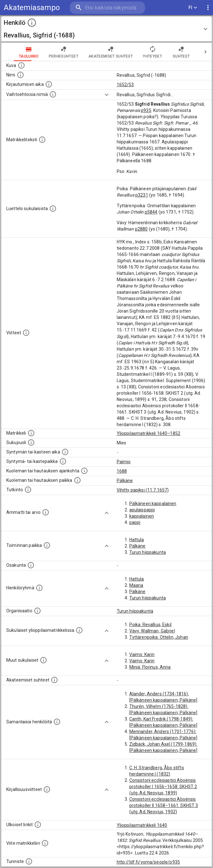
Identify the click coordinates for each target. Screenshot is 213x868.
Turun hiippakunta (148, 552)
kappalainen (142, 516)
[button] (107, 29)
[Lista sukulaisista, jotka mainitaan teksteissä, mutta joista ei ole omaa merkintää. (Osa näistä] (43, 660)
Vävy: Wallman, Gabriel (152, 631)
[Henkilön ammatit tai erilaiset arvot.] (46, 512)
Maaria (136, 585)
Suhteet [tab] (181, 52)
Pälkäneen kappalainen (153, 504)
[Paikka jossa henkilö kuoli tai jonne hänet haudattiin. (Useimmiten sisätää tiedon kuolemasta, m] (77, 480)
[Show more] (107, 95)
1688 (122, 471)
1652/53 (125, 85)
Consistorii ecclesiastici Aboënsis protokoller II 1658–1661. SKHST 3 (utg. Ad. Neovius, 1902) (164, 805)
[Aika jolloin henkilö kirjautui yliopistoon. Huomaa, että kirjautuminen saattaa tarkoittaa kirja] (49, 84)
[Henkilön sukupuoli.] (31, 442)
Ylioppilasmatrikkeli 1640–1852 (149, 433)
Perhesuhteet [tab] (64, 52)
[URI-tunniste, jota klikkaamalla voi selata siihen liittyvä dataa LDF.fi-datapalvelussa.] (29, 861)
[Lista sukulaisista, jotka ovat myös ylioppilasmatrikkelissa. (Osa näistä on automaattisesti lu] (79, 630)
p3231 (142, 195)
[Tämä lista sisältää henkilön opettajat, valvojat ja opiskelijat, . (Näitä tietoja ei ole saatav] (54, 680)
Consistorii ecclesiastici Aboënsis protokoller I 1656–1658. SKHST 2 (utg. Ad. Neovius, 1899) (163, 787)
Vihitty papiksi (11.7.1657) (143, 490)
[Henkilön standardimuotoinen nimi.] (20, 75)
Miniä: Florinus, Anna (150, 667)
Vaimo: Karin (142, 654)
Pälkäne (125, 481)
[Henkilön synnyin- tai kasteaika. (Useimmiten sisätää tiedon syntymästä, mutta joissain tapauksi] (65, 452)
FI (193, 8)
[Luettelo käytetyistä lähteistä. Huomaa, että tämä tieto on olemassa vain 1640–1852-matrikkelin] (26, 333)
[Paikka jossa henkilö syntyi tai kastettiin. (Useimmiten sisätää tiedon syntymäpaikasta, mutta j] (63, 461)
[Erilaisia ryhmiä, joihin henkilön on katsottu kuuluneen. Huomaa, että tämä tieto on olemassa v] (39, 588)
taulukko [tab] (29, 52)
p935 (146, 110)
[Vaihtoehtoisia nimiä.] (53, 94)
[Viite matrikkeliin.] (45, 843)
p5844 (151, 212)
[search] (107, 8)
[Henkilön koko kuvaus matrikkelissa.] (42, 140)
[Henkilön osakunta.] (31, 565)
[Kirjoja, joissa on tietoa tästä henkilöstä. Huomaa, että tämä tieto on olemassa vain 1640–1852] (47, 789)
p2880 (141, 229)
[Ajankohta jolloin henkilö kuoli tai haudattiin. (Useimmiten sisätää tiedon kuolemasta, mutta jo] (84, 471)
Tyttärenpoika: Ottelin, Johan (159, 637)
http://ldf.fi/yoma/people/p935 (149, 862)
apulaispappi (142, 510)
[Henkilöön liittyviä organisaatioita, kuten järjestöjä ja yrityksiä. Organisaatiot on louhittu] (37, 611)
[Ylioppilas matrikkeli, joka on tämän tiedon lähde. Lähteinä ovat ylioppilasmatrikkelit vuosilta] (31, 433)
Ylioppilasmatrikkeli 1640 (142, 825)
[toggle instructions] (32, 23)
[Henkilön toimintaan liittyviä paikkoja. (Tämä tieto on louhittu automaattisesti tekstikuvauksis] (47, 545)
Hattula (137, 540)
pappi (135, 522)
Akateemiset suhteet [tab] (111, 52)
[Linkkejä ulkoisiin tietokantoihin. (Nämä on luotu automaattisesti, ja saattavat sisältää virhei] (38, 825)
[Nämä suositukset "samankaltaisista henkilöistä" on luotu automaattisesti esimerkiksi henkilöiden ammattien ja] (57, 722)
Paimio (124, 462)
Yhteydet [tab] (152, 52)
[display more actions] (208, 8)
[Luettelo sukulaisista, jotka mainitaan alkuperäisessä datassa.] (53, 209)
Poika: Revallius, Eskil (150, 625)
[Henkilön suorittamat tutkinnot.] (28, 490)
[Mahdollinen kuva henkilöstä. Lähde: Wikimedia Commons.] (21, 65)
